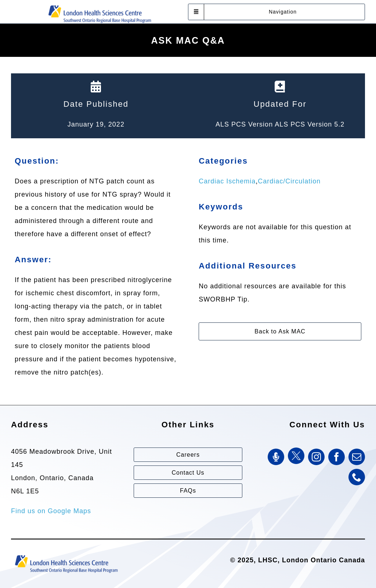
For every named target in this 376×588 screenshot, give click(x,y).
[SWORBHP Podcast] (276, 457)
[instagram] (316, 457)
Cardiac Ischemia (227, 181)
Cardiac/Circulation (289, 181)
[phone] (357, 477)
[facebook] (337, 457)
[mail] (357, 457)
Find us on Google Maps (51, 511)
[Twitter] (296, 456)
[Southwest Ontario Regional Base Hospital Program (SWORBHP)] (100, 5)
